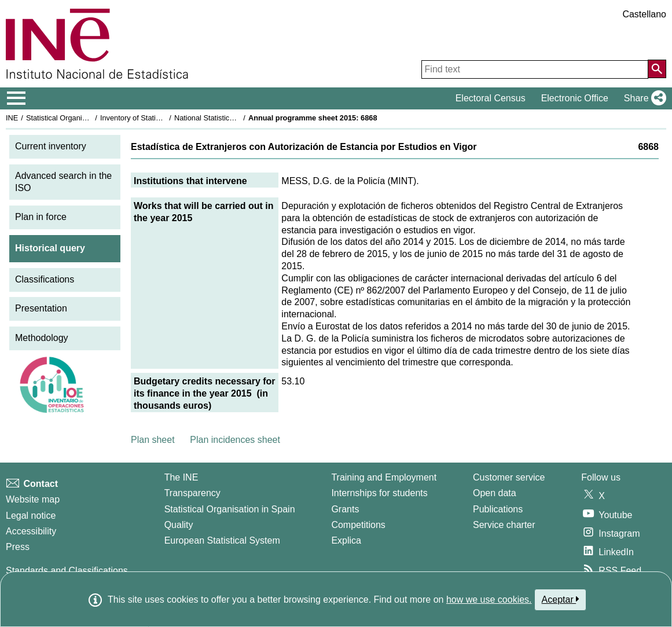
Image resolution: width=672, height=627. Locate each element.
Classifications (45, 279)
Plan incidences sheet (235, 440)
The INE (181, 477)
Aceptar (561, 599)
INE (12, 118)
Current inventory (51, 146)
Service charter (504, 525)
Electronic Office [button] (575, 98)
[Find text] (535, 69)
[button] (643, 98)
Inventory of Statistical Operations (155, 118)
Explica (346, 540)
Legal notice (31, 516)
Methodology (42, 338)
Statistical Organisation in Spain (78, 118)
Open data (495, 493)
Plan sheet (153, 440)
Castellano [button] (644, 14)
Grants (345, 509)
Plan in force (41, 217)
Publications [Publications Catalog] (498, 509)
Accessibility (31, 531)
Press (18, 547)
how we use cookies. (489, 599)
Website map (33, 499)
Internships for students (379, 493)
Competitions (358, 525)
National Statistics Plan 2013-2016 (231, 118)
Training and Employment (384, 477)
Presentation (41, 308)
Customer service (509, 477)
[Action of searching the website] (657, 69)
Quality (179, 525)
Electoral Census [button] (491, 98)
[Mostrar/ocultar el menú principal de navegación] (16, 98)
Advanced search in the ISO (63, 182)
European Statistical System (222, 540)
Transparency (192, 493)
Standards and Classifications (67, 571)
